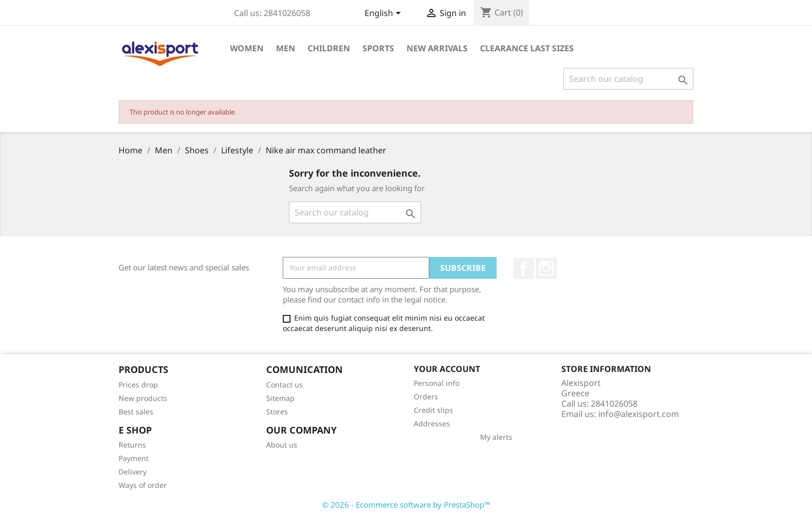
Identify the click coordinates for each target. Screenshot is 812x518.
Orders (426, 397)
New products (143, 398)
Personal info (437, 383)
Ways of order (143, 485)
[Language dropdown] (385, 14)
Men (286, 48)
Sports (378, 48)
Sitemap (280, 398)
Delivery (133, 472)
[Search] (628, 79)
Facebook (524, 268)
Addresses (432, 423)
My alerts (496, 437)
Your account (447, 369)
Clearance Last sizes (527, 48)
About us (282, 445)
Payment (134, 458)
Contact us (285, 385)
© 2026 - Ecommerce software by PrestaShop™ (406, 505)
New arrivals (437, 48)
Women (247, 48)
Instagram (546, 268)
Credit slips (433, 410)
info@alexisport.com (639, 414)
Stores (277, 412)
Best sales (136, 412)
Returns (132, 445)
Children (329, 48)
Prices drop (138, 385)
